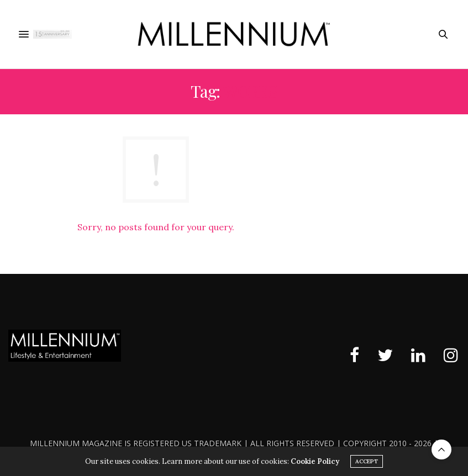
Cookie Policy (315, 461)
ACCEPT (367, 461)
